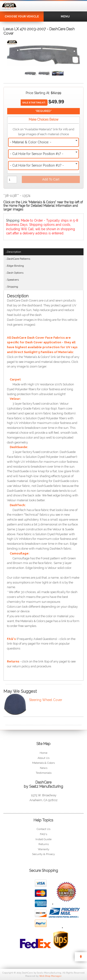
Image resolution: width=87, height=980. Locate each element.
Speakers (13, 280)
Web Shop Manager (50, 976)
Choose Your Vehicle (22, 16)
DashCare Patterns (19, 259)
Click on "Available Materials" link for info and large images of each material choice (43, 132)
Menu (65, 16)
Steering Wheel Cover (46, 700)
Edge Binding (15, 266)
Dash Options (15, 273)
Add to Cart (51, 179)
